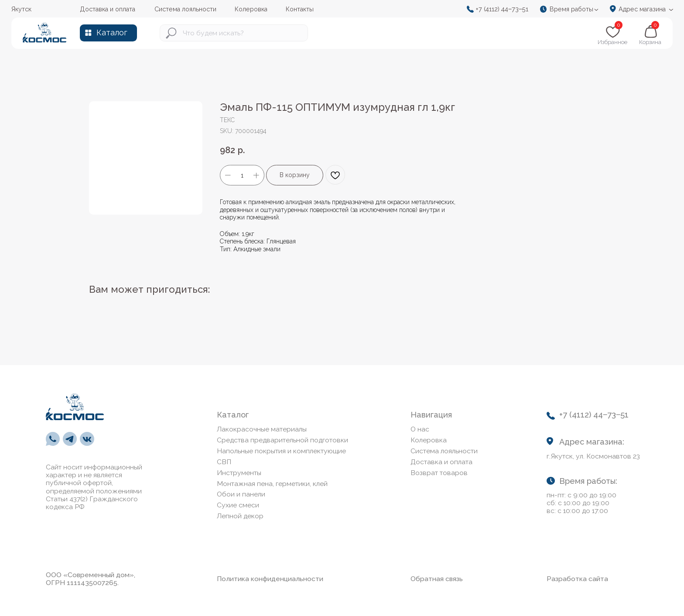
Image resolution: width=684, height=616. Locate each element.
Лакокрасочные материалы (262, 429)
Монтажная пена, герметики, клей (272, 484)
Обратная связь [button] (437, 579)
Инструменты (239, 473)
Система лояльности (444, 451)
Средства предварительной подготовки (282, 440)
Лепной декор (240, 516)
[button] (572, 9)
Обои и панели (241, 494)
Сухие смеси (238, 505)
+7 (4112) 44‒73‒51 (502, 9)
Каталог (112, 33)
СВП (224, 462)
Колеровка (429, 440)
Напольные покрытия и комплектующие (281, 451)
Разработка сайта (577, 579)
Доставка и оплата (441, 462)
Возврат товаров (439, 473)
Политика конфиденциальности (270, 579)
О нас (420, 429)
